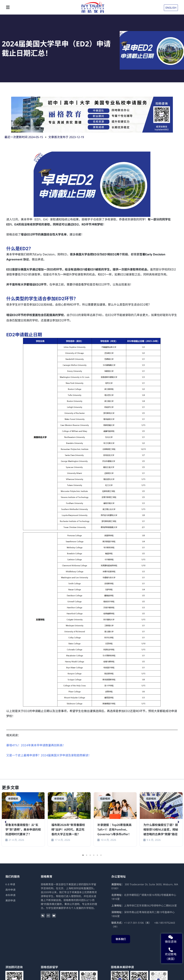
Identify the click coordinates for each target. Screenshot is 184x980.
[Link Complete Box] (23, 819)
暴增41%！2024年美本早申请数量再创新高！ (36, 745)
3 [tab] (90, 855)
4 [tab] (94, 855)
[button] (42, 7)
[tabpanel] (23, 820)
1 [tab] (83, 855)
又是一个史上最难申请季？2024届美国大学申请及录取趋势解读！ (49, 755)
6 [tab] (101, 855)
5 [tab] (97, 855)
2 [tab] (87, 855)
